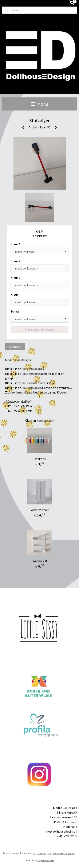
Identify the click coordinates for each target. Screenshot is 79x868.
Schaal (15, 311)
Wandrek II (40, 561)
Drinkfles (40, 459)
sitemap (42, 853)
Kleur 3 (15, 278)
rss (49, 853)
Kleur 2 (15, 261)
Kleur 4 (15, 294)
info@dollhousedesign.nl (61, 831)
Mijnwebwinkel (46, 860)
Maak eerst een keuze (39, 330)
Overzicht (15, 347)
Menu (39, 104)
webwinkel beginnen (64, 853)
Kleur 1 (15, 244)
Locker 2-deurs (40, 510)
